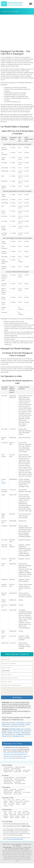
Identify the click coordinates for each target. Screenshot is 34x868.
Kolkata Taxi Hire (7, 736)
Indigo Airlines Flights (20, 767)
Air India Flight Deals (8, 767)
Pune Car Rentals (18, 731)
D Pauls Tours (21, 789)
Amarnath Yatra (8, 756)
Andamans (6, 806)
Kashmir (18, 804)
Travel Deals (4, 11)
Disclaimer (17, 849)
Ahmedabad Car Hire (18, 736)
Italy (15, 813)
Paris (15, 812)
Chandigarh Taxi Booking (23, 734)
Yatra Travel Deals (18, 794)
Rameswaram (12, 758)
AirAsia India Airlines (16, 769)
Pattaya (23, 818)
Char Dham (18, 846)
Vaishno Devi (11, 804)
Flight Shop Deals (8, 792)
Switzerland (25, 812)
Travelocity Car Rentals (18, 724)
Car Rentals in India (14, 729)
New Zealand (13, 815)
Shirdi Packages (17, 756)
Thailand (12, 818)
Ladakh (23, 804)
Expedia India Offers (8, 791)
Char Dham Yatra (8, 753)
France (5, 813)
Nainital (5, 803)
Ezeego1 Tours (19, 791)
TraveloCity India (8, 794)
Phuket (12, 816)
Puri (28, 756)
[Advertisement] (17, 32)
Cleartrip (6, 789)
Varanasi (18, 800)
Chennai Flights (17, 772)
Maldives (6, 818)
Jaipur (23, 800)
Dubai (28, 813)
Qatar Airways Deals (8, 784)
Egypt (24, 813)
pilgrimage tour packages (10, 749)
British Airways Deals (19, 779)
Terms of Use (11, 849)
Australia (6, 815)
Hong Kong (20, 815)
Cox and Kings (13, 789)
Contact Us (27, 849)
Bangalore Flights (8, 772)
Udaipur (11, 801)
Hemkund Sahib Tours (21, 754)
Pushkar (6, 801)
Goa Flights (25, 772)
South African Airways (20, 784)
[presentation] (15, 691)
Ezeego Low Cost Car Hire (17, 726)
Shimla (21, 801)
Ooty (12, 806)
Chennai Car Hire (10, 734)
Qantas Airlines (17, 782)
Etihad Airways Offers (9, 781)
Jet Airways (6, 769)
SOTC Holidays (27, 792)
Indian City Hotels (6, 844)
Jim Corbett (12, 803)
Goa (5, 800)
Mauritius (17, 816)
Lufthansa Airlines (8, 782)
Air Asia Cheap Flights (21, 777)
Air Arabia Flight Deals (9, 777)
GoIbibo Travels (17, 792)
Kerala (9, 800)
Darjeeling (18, 803)
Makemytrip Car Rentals (9, 723)
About (26, 847)
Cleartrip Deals (21, 723)
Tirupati (24, 756)
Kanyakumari (22, 758)
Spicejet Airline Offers (9, 770)
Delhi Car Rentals (25, 729)
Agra (13, 800)
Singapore (27, 815)
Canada (23, 816)
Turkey (19, 813)
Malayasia (6, 816)
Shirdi (5, 804)
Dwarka (5, 758)
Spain (20, 812)
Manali (16, 801)
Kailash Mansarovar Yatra (21, 753)
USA (28, 818)
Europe (5, 812)
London (11, 812)
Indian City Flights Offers (16, 844)
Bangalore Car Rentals (14, 733)
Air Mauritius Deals (8, 779)
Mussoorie (27, 801)
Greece (10, 813)
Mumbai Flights (27, 770)
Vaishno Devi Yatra (9, 754)
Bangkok (17, 818)
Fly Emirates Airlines (20, 781)
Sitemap (22, 849)
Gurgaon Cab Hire (7, 731)
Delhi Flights (18, 770)
